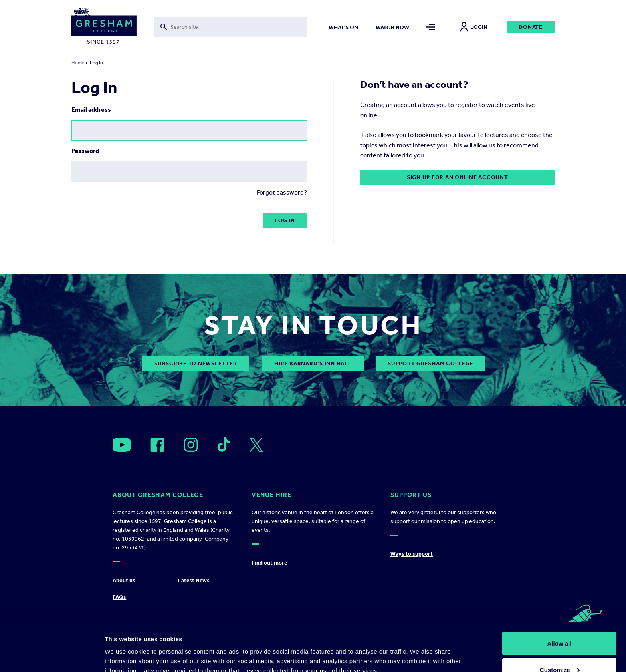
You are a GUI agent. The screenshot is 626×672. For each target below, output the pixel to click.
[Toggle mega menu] (431, 27)
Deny (560, 651)
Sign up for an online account (458, 177)
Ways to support (412, 554)
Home (78, 63)
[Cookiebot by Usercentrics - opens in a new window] (52, 656)
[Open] (122, 445)
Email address (91, 110)
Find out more (269, 563)
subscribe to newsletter (195, 363)
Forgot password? (282, 192)
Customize (560, 625)
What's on (343, 27)
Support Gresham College (430, 363)
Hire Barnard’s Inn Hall (313, 363)
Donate (531, 27)
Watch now (392, 27)
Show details (123, 647)
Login (474, 27)
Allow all (560, 598)
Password (85, 151)
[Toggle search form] (231, 27)
